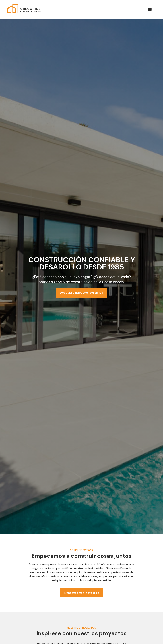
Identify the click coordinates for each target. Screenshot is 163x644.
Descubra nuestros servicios (81, 293)
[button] (150, 10)
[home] (24, 8)
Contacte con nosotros (81, 593)
